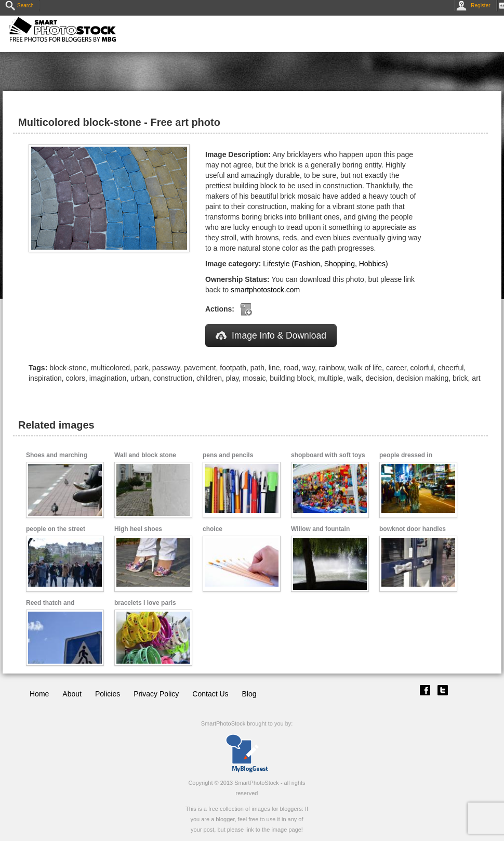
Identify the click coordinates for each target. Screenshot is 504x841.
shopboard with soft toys (328, 455)
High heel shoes (138, 529)
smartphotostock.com (265, 290)
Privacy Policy (156, 694)
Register (475, 5)
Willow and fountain (320, 529)
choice (213, 529)
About (72, 694)
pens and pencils (228, 455)
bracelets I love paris (145, 603)
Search (19, 5)
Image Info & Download (271, 335)
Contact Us (210, 694)
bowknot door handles (413, 529)
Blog (249, 694)
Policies (108, 694)
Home (39, 694)
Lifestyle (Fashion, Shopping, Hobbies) (325, 264)
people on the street (56, 529)
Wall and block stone (145, 455)
